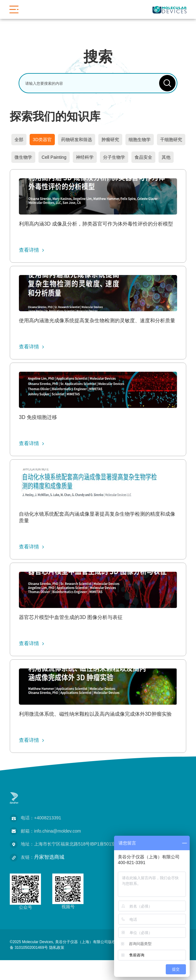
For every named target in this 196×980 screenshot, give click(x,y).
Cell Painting (54, 157)
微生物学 (23, 157)
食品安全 (143, 157)
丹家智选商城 (49, 857)
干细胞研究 (171, 140)
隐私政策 (57, 948)
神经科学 (85, 157)
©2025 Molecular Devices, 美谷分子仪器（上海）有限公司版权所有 (66, 942)
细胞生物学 (140, 140)
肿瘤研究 (110, 140)
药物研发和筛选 (77, 140)
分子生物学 (114, 157)
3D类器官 (42, 140)
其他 (166, 157)
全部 (19, 140)
